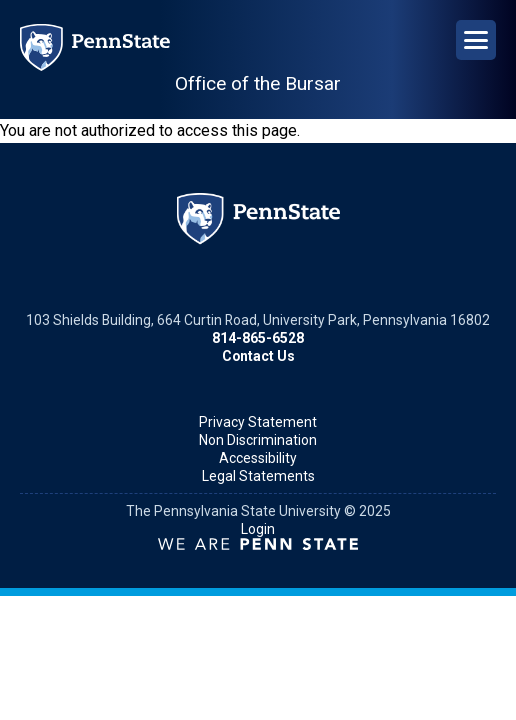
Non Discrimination (258, 440)
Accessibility (258, 458)
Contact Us (258, 356)
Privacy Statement (258, 422)
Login (258, 529)
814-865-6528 (258, 338)
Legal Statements (258, 476)
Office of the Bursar (258, 83)
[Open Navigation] (476, 40)
